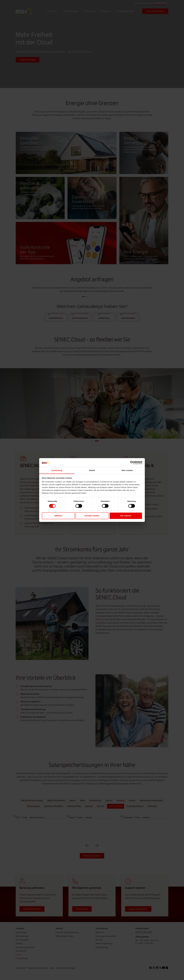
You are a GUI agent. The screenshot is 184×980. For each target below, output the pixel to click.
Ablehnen (58, 516)
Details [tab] (92, 470)
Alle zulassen (126, 516)
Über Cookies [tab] (127, 470)
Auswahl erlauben (92, 516)
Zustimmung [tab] (57, 470)
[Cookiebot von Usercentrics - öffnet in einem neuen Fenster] (132, 463)
